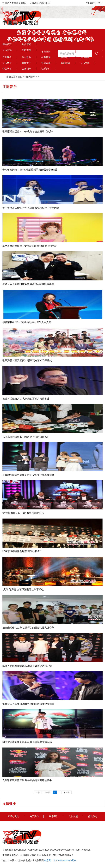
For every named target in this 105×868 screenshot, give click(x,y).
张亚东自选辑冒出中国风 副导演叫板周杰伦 (26, 437)
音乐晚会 (7, 57)
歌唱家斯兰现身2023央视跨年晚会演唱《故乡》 (28, 131)
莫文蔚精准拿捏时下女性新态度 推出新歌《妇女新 (30, 246)
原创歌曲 (26, 57)
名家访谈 (46, 52)
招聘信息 (93, 816)
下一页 (67, 792)
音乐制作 (26, 69)
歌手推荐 (65, 57)
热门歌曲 (85, 57)
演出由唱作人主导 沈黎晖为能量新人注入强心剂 (28, 628)
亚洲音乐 (46, 63)
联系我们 (46, 69)
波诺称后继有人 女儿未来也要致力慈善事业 (26, 399)
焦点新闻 (26, 44)
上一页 (47, 792)
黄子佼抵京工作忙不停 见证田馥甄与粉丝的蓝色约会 (31, 208)
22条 (38, 792)
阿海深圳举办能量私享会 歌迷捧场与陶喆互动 (27, 742)
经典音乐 (46, 57)
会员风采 (85, 52)
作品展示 (7, 69)
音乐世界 (7, 63)
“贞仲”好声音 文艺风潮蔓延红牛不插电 (23, 589)
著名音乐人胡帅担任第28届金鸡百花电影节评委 (28, 284)
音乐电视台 (13, 816)
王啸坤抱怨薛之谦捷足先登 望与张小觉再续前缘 (28, 475)
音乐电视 (7, 50)
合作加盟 (73, 816)
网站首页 (7, 44)
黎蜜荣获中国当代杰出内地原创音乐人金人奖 (27, 322)
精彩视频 (65, 52)
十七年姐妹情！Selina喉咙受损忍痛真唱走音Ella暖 (30, 170)
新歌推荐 (26, 50)
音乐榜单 (65, 63)
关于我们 (34, 816)
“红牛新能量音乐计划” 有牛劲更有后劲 (23, 513)
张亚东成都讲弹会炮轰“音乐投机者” (22, 551)
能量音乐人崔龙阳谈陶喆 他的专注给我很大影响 (28, 704)
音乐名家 (85, 63)
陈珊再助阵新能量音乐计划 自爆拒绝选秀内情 (27, 666)
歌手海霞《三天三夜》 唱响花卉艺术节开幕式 (27, 360)
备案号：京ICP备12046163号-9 (60, 860)
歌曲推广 (26, 63)
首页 (20, 77)
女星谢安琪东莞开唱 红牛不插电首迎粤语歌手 (27, 780)
